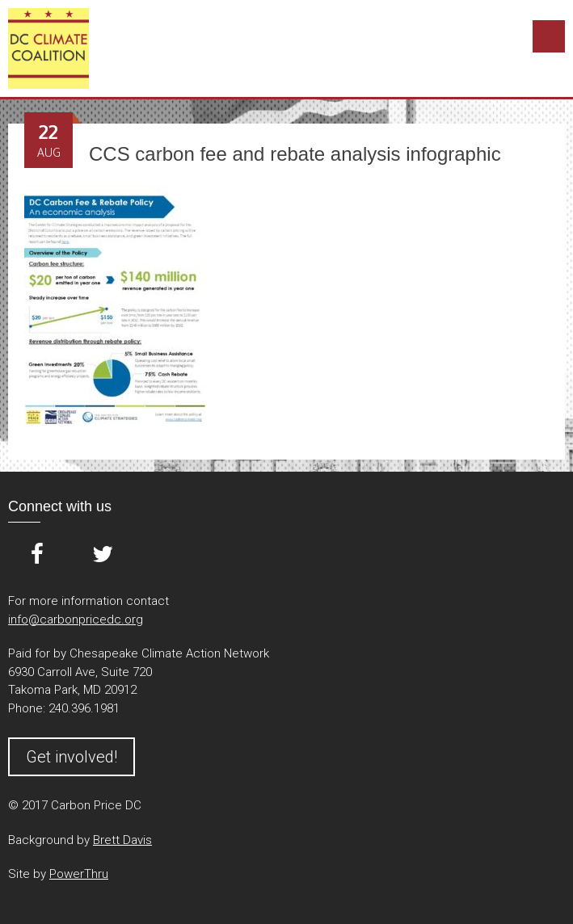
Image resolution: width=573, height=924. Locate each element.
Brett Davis (122, 840)
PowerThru (79, 874)
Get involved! (72, 757)
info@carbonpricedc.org (76, 619)
